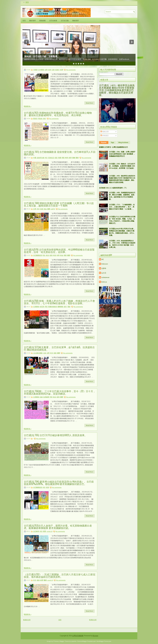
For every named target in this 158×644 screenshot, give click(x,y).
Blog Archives (123, 143)
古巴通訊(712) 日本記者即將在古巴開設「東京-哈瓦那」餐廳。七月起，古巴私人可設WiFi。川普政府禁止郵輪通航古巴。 (122, 220)
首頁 (27, 2)
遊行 (45, 119)
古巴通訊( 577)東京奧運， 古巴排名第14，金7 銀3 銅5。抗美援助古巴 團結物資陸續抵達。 (59, 348)
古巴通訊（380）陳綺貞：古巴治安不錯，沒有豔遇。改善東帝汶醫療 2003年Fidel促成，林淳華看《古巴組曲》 (122, 166)
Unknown (105, 264)
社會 (53, 70)
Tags (112, 143)
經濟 (62, 70)
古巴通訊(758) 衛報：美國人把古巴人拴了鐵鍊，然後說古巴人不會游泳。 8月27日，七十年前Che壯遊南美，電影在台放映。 (59, 302)
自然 (50, 70)
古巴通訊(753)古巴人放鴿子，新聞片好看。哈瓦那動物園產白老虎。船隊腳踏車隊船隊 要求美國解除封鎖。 (58, 527)
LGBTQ (53, 209)
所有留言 (105, 136)
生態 (46, 70)
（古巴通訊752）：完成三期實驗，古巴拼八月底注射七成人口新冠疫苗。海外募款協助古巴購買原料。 (60, 575)
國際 (49, 209)
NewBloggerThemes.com (104, 641)
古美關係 (36, 307)
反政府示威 (40, 158)
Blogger (95, 636)
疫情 (51, 255)
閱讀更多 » (28, 106)
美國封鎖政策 (53, 307)
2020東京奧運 (38, 353)
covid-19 (50, 531)
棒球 (67, 158)
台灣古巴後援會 (78, 636)
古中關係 (41, 70)
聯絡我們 (75, 20)
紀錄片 (57, 70)
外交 (46, 158)
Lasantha (74, 641)
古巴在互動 (65, 20)
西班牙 (35, 119)
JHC (103, 259)
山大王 (104, 273)
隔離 (74, 158)
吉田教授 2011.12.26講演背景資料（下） (113, 188)
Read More (90, 103)
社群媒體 (46, 397)
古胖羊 (104, 268)
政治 (48, 255)
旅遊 (38, 580)
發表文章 (105, 132)
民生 (44, 255)
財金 (45, 209)
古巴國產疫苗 (38, 255)
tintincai (104, 282)
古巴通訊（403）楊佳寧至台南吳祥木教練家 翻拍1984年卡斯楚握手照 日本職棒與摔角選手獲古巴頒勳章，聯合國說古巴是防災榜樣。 (117, 90)
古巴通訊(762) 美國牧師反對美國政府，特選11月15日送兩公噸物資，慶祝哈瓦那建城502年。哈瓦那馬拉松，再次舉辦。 (58, 114)
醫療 (77, 158)
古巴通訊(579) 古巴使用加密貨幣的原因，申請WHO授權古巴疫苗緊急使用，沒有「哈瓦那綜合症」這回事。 (59, 251)
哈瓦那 (42, 307)
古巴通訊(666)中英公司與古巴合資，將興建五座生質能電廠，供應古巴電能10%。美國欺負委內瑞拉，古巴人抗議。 (122, 232)
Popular (104, 143)
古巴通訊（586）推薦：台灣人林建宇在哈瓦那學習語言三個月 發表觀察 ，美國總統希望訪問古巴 (122, 154)
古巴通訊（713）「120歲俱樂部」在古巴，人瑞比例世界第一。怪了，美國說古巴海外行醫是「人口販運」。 (122, 207)
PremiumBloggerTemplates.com (86, 641)
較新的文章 (27, 620)
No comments (71, 70)
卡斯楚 (35, 70)
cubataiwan (105, 277)
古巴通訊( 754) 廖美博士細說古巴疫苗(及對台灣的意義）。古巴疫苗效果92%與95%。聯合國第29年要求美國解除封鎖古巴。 (59, 483)
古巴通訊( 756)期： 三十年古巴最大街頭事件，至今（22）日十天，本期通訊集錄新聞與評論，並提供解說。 (60, 392)
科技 (55, 255)
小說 (44, 353)
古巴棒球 (36, 531)
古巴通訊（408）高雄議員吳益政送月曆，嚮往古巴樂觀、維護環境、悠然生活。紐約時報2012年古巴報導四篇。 (122, 196)
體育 (45, 531)
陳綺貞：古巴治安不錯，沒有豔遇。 (42, 56)
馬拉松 (40, 119)
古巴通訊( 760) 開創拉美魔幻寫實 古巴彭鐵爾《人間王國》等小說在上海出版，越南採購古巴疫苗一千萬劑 (59, 204)
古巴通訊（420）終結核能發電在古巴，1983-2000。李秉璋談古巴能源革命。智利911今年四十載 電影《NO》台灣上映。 (122, 244)
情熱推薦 (42, 20)
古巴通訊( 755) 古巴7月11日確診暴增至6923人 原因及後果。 (55, 435)
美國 (60, 158)
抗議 (41, 397)
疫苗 (56, 158)
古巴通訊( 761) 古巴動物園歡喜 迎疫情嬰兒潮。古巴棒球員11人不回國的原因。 (60, 153)
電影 (69, 307)
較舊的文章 (93, 620)
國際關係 (60, 307)
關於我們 (32, 20)
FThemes (56, 641)
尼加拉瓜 (51, 158)
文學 (35, 209)
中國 (35, 158)
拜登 (46, 307)
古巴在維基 (53, 20)
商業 (63, 158)
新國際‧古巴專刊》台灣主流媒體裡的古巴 (113, 147)
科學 (58, 255)
